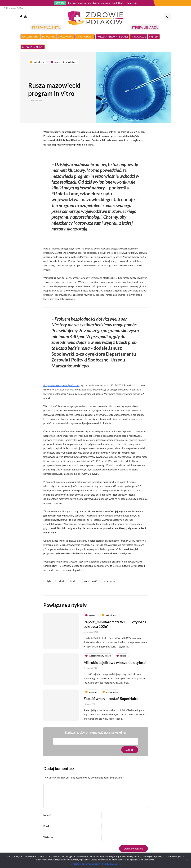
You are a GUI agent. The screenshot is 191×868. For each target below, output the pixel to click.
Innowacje (139, 37)
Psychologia (85, 37)
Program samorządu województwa (61, 385)
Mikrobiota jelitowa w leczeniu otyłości (115, 678)
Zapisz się (133, 3)
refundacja (109, 581)
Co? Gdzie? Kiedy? (33, 47)
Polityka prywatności (112, 864)
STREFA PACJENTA (46, 27)
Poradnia (48, 37)
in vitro (74, 581)
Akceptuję (76, 864)
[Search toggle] (168, 17)
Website (48, 837)
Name (47, 815)
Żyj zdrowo (66, 37)
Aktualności (30, 37)
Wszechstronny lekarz (113, 37)
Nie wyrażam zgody (91, 864)
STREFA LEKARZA (145, 27)
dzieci (61, 581)
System (154, 37)
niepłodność (91, 581)
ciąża (49, 581)
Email (47, 826)
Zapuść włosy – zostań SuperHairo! (112, 714)
